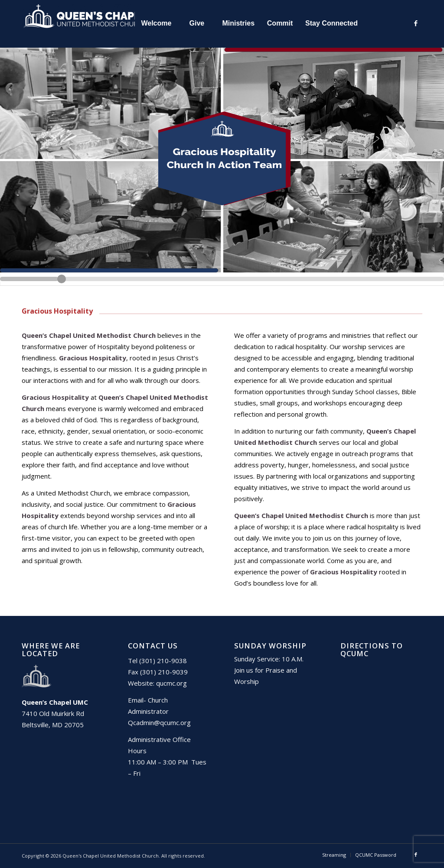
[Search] (383, 23)
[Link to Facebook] (416, 23)
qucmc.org (171, 683)
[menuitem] (156, 23)
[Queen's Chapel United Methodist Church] (87, 23)
